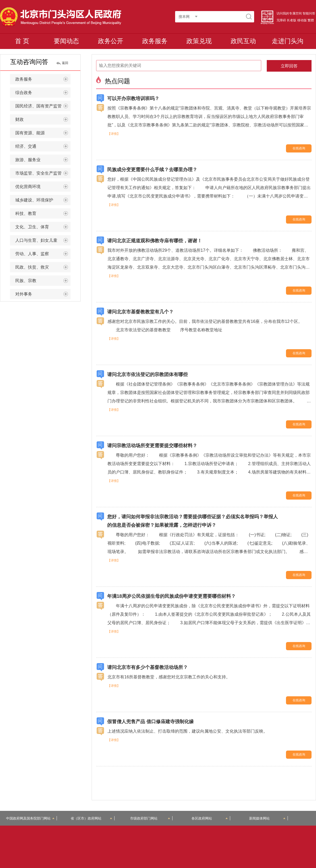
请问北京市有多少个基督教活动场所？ (147, 667)
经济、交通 (42, 146)
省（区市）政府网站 (91, 818)
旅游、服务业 (42, 160)
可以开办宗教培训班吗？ (133, 98)
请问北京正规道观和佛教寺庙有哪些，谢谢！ (155, 241)
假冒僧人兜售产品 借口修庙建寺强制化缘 (150, 722)
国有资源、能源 (42, 133)
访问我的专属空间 (289, 13)
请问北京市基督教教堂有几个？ (140, 312)
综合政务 (42, 93)
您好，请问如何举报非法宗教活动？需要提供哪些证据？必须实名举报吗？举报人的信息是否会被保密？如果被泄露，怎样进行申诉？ (192, 521)
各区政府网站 (210, 818)
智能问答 (309, 13)
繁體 (311, 20)
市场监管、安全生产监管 (42, 173)
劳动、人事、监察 (42, 254)
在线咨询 (299, 148)
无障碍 (281, 20)
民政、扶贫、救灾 (42, 267)
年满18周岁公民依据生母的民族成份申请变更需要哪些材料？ (171, 596)
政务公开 (111, 41)
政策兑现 (199, 41)
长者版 (292, 20)
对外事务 (42, 294)
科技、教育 (42, 214)
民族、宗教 (42, 281)
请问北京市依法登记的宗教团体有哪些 (147, 374)
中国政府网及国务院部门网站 (30, 818)
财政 (42, 120)
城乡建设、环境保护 (42, 200)
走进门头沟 (288, 41)
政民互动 (243, 41)
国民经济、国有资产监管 (42, 106)
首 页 (22, 41)
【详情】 (114, 134)
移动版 (302, 20)
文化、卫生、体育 (42, 227)
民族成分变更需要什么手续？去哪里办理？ (152, 170)
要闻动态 (66, 41)
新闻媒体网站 (267, 818)
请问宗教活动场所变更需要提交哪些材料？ (152, 446)
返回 (65, 63)
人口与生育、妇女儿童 (42, 240)
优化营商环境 (42, 187)
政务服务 (155, 41)
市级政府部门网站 (150, 818)
